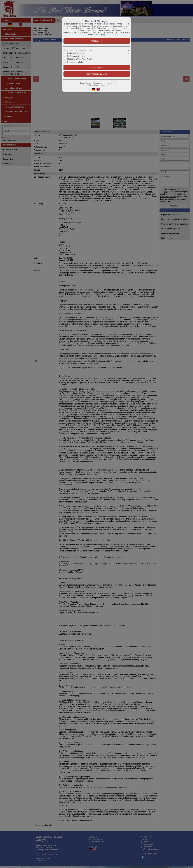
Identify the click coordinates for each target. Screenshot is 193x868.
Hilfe (103, 35)
